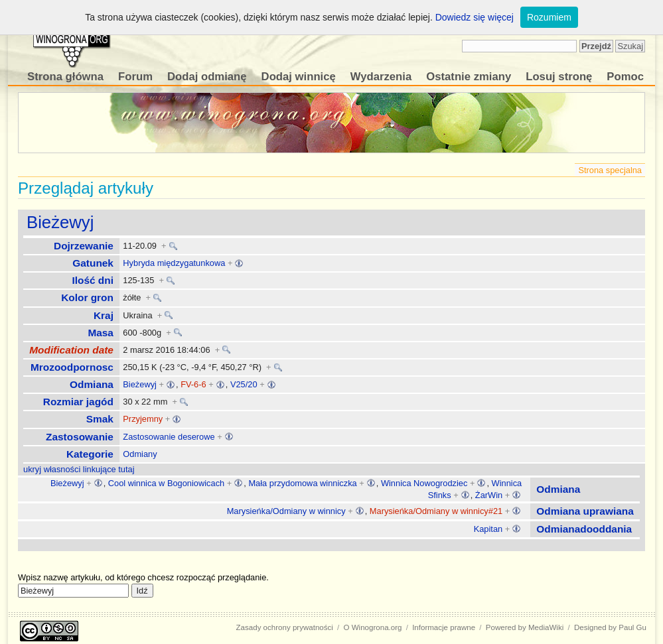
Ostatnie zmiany (469, 77)
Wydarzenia (381, 77)
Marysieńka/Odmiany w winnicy (286, 511)
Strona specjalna (610, 170)
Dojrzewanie (84, 246)
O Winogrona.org (373, 627)
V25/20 (244, 384)
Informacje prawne (444, 627)
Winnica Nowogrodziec (424, 483)
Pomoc (625, 77)
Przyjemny (143, 419)
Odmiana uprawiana (585, 511)
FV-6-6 (193, 384)
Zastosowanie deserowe (169, 437)
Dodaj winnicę (299, 77)
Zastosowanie (80, 437)
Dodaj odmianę (207, 77)
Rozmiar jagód (78, 402)
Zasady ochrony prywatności (285, 627)
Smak (100, 419)
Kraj (104, 315)
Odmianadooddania (584, 529)
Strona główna (65, 77)
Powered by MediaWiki (525, 627)
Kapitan (488, 529)
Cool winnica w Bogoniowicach (166, 483)
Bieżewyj (60, 222)
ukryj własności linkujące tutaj (79, 469)
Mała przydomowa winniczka (302, 483)
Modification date (71, 350)
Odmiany (140, 454)
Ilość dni (93, 280)
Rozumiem (549, 17)
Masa (101, 333)
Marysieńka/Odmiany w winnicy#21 (436, 511)
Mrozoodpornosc (72, 367)
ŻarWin (489, 495)
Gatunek (93, 263)
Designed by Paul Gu (610, 627)
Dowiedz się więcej (475, 17)
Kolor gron (87, 297)
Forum (135, 77)
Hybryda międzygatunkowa (174, 263)
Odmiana (92, 384)
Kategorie (90, 454)
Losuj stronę (559, 77)
